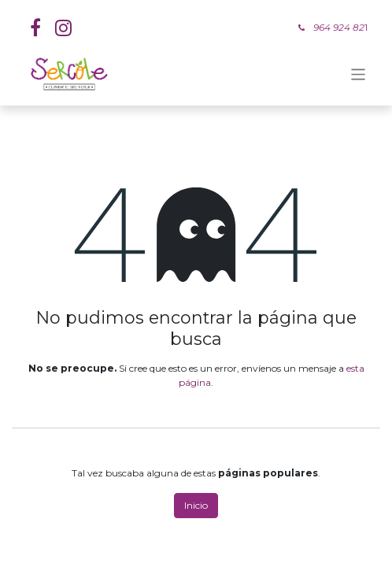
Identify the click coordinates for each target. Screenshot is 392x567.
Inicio (196, 505)
